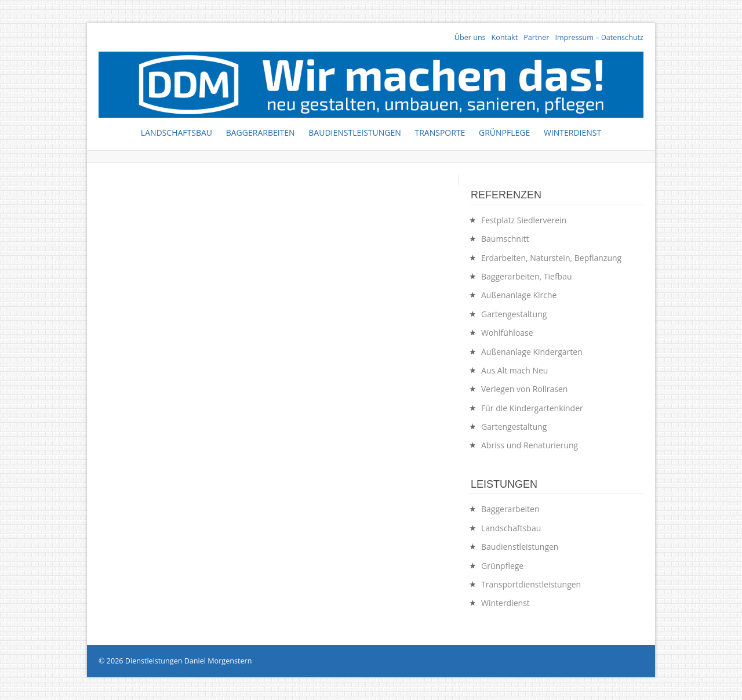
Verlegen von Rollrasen (524, 389)
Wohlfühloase (507, 333)
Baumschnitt (505, 239)
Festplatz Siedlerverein (524, 220)
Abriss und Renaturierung (530, 445)
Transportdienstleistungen (531, 584)
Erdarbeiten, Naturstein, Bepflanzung (551, 258)
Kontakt (505, 37)
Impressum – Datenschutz (599, 37)
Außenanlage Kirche (519, 295)
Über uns (470, 37)
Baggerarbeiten (261, 133)
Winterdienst (572, 133)
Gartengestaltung (514, 314)
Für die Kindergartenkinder (532, 408)
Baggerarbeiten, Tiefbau (527, 276)
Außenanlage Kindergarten (532, 352)
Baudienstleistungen (355, 133)
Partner (536, 37)
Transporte (440, 133)
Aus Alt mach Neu (514, 370)
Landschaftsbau (177, 133)
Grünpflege (504, 133)
